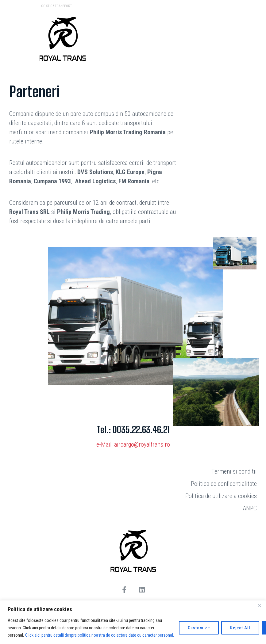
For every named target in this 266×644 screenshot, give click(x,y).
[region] (133, 622)
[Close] (260, 605)
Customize (199, 628)
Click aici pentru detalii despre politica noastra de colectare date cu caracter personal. (100, 635)
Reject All (240, 628)
